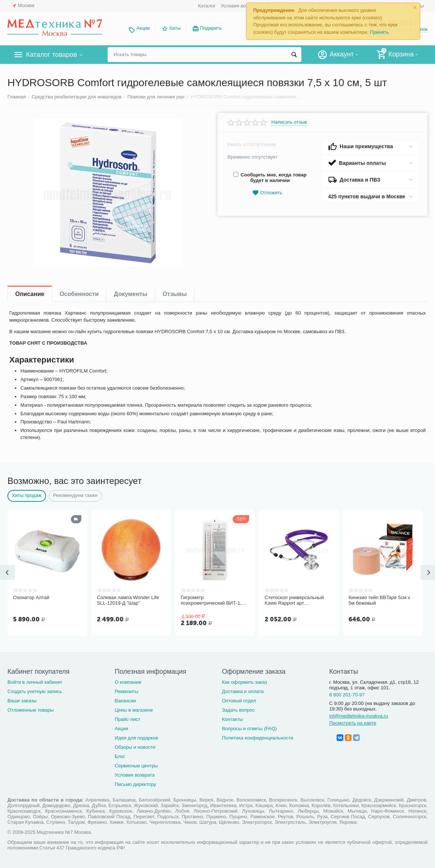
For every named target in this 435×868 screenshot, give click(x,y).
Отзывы (175, 294)
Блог (120, 756)
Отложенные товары (31, 710)
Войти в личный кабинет (35, 682)
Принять (380, 32)
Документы (131, 294)
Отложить (267, 193)
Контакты (232, 719)
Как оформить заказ (244, 682)
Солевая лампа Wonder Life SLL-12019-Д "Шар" (128, 600)
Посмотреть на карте (353, 723)
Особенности (79, 294)
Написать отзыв (289, 122)
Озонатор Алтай (31, 597)
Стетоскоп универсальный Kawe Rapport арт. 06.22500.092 (294, 601)
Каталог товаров (51, 55)
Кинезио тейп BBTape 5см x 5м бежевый (379, 600)
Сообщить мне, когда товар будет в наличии (270, 178)
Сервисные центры (136, 766)
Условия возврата (241, 6)
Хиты (175, 28)
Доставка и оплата (243, 691)
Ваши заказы (22, 701)
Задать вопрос (238, 710)
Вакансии (125, 701)
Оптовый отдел (239, 701)
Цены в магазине (134, 710)
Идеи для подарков (136, 738)
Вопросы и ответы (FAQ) (249, 729)
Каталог (207, 6)
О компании (128, 682)
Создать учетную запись (35, 691)
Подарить (211, 28)
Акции (143, 28)
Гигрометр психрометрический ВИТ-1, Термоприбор (211, 601)
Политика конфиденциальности (258, 738)
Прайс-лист (127, 719)
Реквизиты (127, 691)
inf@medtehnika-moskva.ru (359, 716)
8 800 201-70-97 (347, 695)
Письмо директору (135, 784)
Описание (30, 294)
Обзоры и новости (135, 747)
